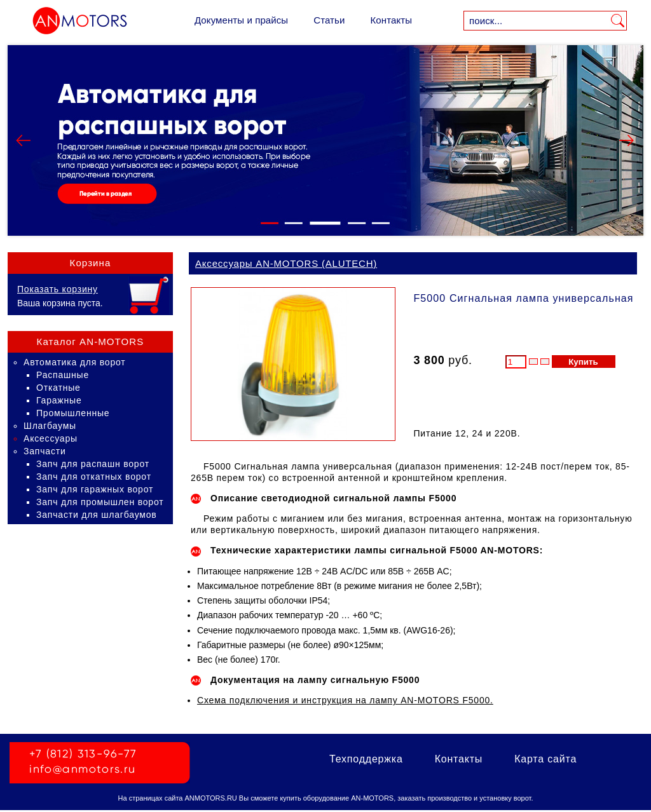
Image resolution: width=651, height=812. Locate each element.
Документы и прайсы (241, 20)
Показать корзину (58, 289)
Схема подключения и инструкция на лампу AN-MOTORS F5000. (345, 700)
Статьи (329, 20)
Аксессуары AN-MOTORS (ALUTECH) (286, 263)
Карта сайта (545, 759)
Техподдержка (366, 759)
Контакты (391, 20)
